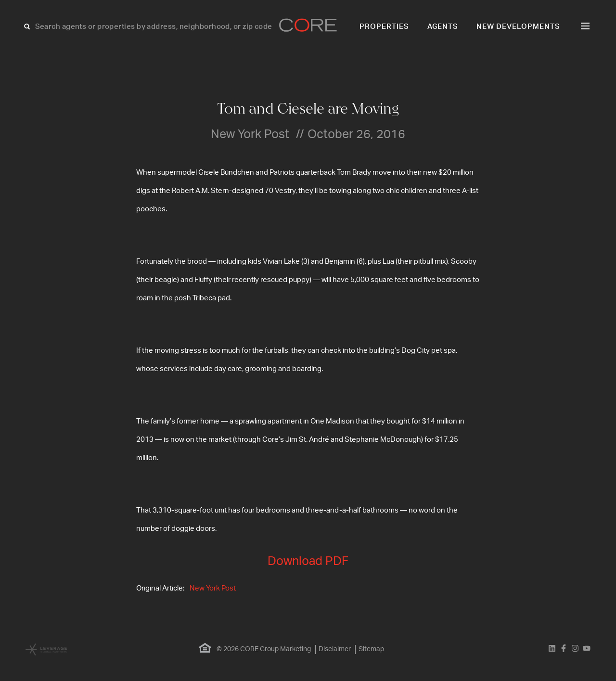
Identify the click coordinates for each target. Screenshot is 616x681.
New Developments (518, 27)
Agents (443, 27)
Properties (384, 27)
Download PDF (308, 561)
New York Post (213, 588)
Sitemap (371, 649)
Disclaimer (335, 649)
